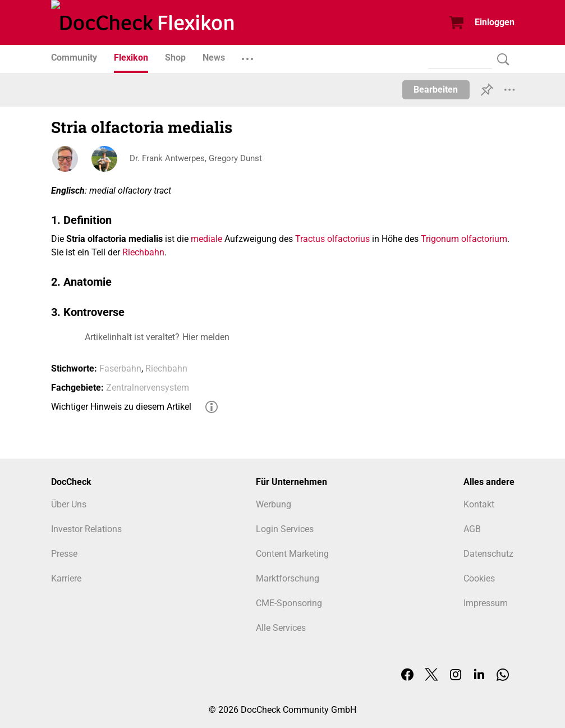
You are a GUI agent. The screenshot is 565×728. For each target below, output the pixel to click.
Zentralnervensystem (148, 388)
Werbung (274, 504)
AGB (472, 529)
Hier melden (206, 337)
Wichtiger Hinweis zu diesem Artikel (121, 407)
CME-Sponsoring (289, 603)
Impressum (486, 603)
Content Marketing (292, 554)
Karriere (66, 578)
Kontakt (479, 504)
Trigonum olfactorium (464, 239)
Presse (64, 554)
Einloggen (495, 22)
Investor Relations (86, 529)
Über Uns (69, 504)
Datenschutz (488, 554)
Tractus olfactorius (332, 239)
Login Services (285, 529)
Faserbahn (120, 368)
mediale (206, 239)
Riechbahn (143, 252)
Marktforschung (288, 578)
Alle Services (281, 628)
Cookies (479, 578)
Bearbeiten (436, 90)
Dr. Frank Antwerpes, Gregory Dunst (199, 159)
